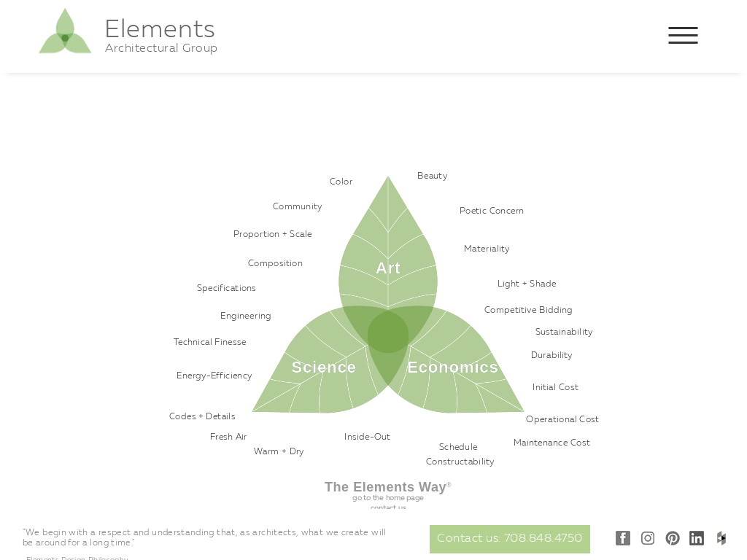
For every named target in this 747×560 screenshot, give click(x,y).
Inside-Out (368, 437)
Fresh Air (229, 437)
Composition (275, 264)
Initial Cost (556, 388)
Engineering (246, 316)
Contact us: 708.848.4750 (510, 539)
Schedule (458, 448)
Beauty (432, 176)
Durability (552, 356)
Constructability (460, 462)
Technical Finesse (210, 343)
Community (298, 207)
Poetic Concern (492, 211)
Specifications (227, 289)
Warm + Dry (279, 452)
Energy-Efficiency (214, 376)
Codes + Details (202, 417)
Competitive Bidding (529, 311)
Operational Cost (562, 420)
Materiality (487, 249)
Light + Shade (527, 284)
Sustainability (564, 332)
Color (341, 182)
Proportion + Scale (273, 235)
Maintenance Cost (552, 443)
